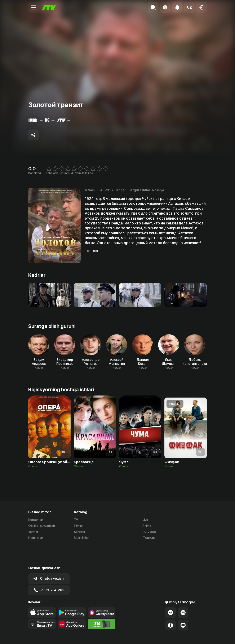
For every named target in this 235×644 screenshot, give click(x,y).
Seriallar (80, 532)
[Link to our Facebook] (170, 604)
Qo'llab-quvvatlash (42, 526)
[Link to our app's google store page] (72, 592)
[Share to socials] (34, 135)
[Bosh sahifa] (49, 7)
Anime (147, 526)
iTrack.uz (149, 538)
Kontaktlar (36, 520)
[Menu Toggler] (34, 7)
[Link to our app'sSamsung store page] (102, 592)
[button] (189, 7)
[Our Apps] (42, 603)
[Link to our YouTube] (183, 604)
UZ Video (149, 532)
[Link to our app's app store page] (42, 592)
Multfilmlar (81, 538)
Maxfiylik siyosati (195, 636)
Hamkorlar (36, 538)
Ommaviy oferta (166, 636)
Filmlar (78, 526)
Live (145, 520)
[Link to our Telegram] (170, 592)
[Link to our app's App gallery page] (72, 603)
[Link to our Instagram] (183, 592)
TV (76, 520)
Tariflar (33, 532)
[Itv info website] (102, 603)
